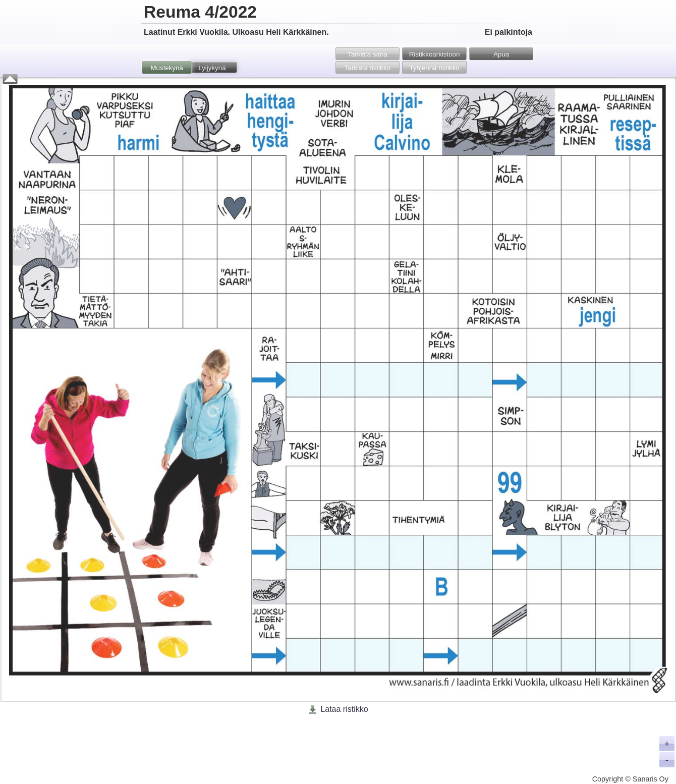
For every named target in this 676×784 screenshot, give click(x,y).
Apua (501, 54)
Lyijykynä (212, 68)
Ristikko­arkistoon (435, 54)
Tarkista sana (368, 54)
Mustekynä (166, 68)
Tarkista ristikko (368, 68)
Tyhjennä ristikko (434, 68)
